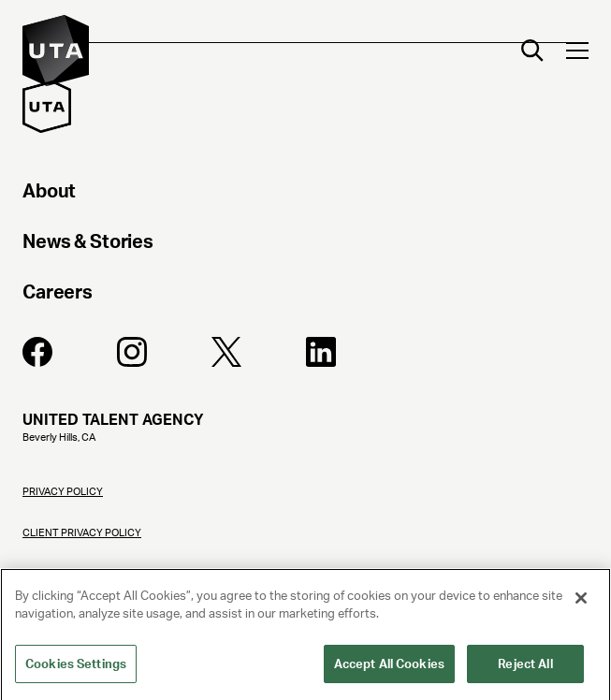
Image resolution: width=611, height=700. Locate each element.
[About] (305, 194)
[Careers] (305, 295)
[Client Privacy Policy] (305, 543)
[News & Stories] (305, 244)
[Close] (581, 605)
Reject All (525, 671)
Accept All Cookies (389, 671)
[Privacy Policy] (305, 502)
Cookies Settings (76, 671)
